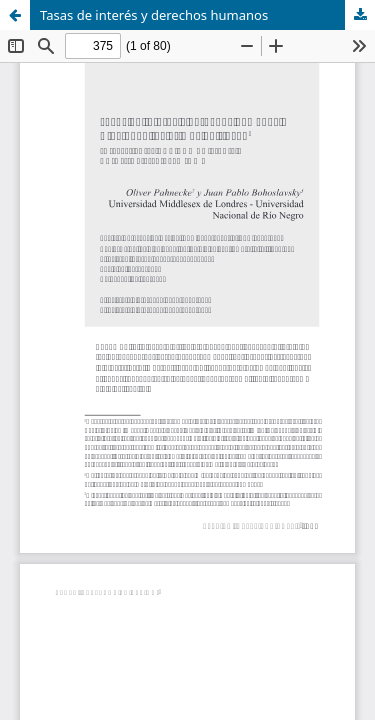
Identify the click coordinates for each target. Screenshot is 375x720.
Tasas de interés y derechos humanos (154, 15)
